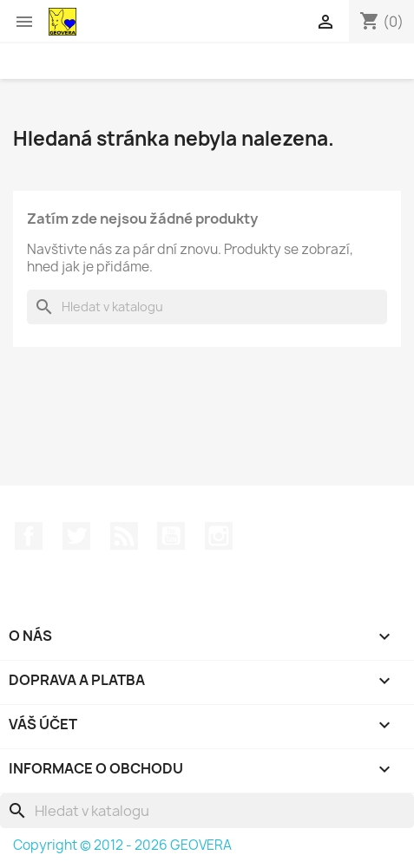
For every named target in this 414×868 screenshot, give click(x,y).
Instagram (219, 536)
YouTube (171, 536)
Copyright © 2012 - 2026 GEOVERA (122, 845)
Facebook (29, 536)
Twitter (76, 536)
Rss (124, 536)
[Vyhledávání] (207, 307)
